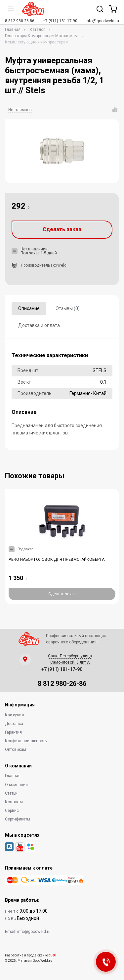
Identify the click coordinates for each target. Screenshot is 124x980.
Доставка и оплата (39, 325)
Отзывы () (68, 308)
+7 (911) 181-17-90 (60, 21)
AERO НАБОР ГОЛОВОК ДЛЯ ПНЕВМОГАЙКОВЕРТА (57, 559)
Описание (29, 308)
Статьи (11, 793)
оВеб (52, 955)
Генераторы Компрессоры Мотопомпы (41, 36)
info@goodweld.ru (102, 21)
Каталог (37, 30)
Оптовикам (16, 750)
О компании (16, 785)
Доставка (14, 724)
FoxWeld (59, 265)
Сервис (12, 811)
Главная (13, 30)
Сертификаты (18, 819)
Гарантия (13, 732)
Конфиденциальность (26, 741)
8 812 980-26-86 (20, 21)
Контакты (14, 802)
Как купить (15, 715)
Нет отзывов (20, 110)
